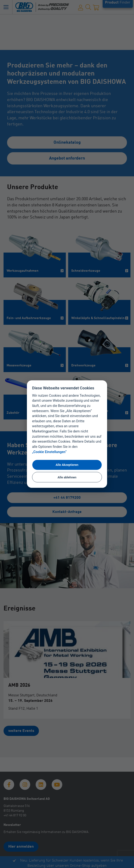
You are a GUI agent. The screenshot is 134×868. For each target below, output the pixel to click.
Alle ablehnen (67, 477)
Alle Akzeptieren (67, 465)
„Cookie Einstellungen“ (49, 452)
